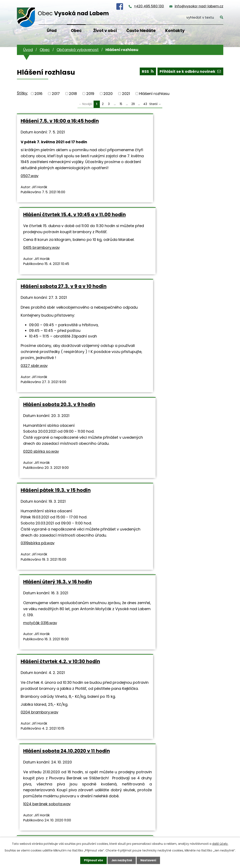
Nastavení (149, 860)
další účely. (220, 844)
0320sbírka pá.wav (87, 731)
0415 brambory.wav (144, 168)
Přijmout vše (92, 860)
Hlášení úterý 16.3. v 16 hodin (160, 351)
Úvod (28, 50)
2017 (56, 94)
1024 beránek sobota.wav (149, 513)
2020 (108, 94)
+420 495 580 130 (149, 6)
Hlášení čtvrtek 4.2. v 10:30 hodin (60, 448)
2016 (38, 94)
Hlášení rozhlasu (154, 94)
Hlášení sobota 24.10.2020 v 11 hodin (169, 448)
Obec (76, 31)
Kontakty (175, 31)
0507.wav (30, 188)
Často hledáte (141, 31)
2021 (126, 94)
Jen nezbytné (122, 860)
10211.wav (29, 622)
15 (121, 104)
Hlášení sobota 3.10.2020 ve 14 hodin (170, 674)
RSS (146, 72)
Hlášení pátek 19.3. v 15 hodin (56, 351)
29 (133, 104)
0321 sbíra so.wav (174, 606)
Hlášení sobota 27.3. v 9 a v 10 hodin (64, 226)
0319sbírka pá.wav (38, 410)
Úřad (52, 31)
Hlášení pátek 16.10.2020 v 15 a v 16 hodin (62, 677)
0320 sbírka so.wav (144, 279)
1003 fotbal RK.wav (151, 716)
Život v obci (105, 31)
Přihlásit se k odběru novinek (190, 72)
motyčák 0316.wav (143, 392)
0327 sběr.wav (34, 312)
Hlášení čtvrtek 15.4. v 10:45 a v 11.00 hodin (170, 124)
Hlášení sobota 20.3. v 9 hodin (162, 226)
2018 (73, 94)
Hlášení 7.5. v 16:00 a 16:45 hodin (60, 121)
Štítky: (22, 93)
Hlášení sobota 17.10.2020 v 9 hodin (168, 557)
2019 (90, 94)
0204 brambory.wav (39, 511)
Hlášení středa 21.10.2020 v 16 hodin (63, 557)
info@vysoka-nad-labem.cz (199, 6)
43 (145, 104)
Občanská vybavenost (78, 50)
